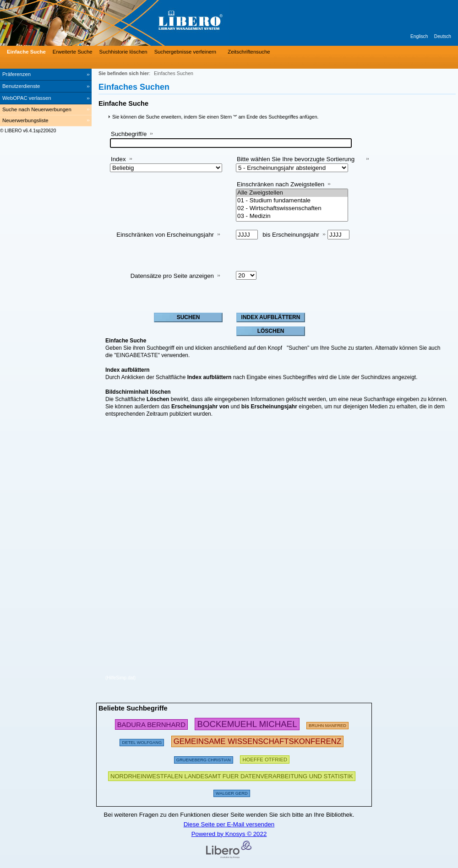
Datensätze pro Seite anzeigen (172, 276)
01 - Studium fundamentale (292, 201)
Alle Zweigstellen (292, 193)
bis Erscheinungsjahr (291, 235)
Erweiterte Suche (73, 52)
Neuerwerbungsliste (25, 120)
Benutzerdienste (21, 86)
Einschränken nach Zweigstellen (281, 184)
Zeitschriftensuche (249, 52)
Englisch (419, 36)
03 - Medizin (292, 216)
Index (118, 159)
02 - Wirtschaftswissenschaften (292, 209)
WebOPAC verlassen (27, 98)
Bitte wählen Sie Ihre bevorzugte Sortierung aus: (296, 163)
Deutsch (443, 36)
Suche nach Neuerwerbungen (37, 109)
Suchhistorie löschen (123, 52)
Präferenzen (16, 74)
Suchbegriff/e (129, 134)
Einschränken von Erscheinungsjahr (165, 235)
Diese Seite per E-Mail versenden (229, 824)
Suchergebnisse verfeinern (185, 52)
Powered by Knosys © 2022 (229, 834)
